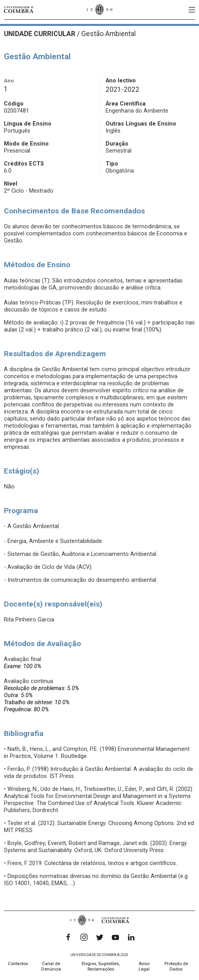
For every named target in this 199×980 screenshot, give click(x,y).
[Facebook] (68, 937)
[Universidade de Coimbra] (19, 10)
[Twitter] (100, 937)
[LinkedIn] (131, 937)
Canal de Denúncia (51, 966)
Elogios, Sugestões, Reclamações (101, 966)
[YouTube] (115, 937)
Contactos (18, 964)
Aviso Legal (144, 966)
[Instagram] (84, 937)
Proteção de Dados (176, 966)
